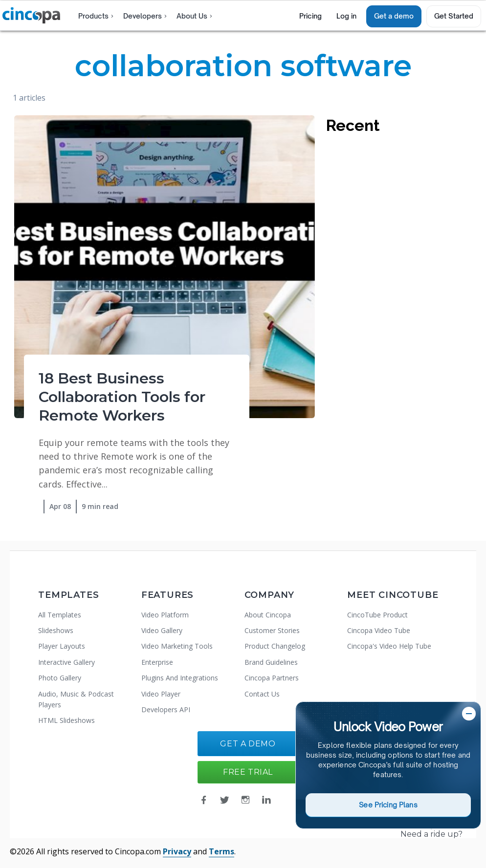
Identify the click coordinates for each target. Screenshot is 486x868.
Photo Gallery (60, 678)
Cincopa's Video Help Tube (389, 646)
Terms (221, 851)
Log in (346, 16)
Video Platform (165, 615)
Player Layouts (62, 646)
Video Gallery (162, 630)
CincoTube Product (377, 615)
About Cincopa (268, 615)
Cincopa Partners (272, 678)
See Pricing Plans (388, 805)
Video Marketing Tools (177, 646)
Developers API (166, 709)
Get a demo (394, 16)
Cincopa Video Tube (379, 630)
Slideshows (56, 630)
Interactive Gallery (66, 662)
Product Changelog (275, 646)
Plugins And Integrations (180, 678)
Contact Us (262, 694)
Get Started (454, 16)
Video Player (161, 694)
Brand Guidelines (271, 662)
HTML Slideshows (66, 720)
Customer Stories (272, 630)
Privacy (177, 851)
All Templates (60, 615)
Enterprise (157, 662)
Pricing (310, 16)
